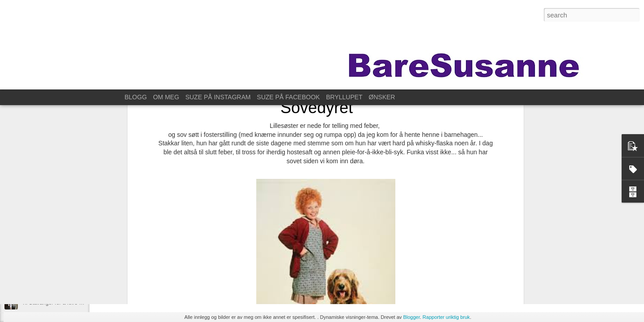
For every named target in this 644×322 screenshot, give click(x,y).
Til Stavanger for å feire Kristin (58, 303)
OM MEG (166, 97)
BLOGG (136, 97)
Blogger (411, 317)
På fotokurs (36, 263)
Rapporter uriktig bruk (446, 317)
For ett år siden (40, 283)
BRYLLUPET (344, 97)
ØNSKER (382, 97)
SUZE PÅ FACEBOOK (288, 97)
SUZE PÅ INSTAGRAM (218, 97)
